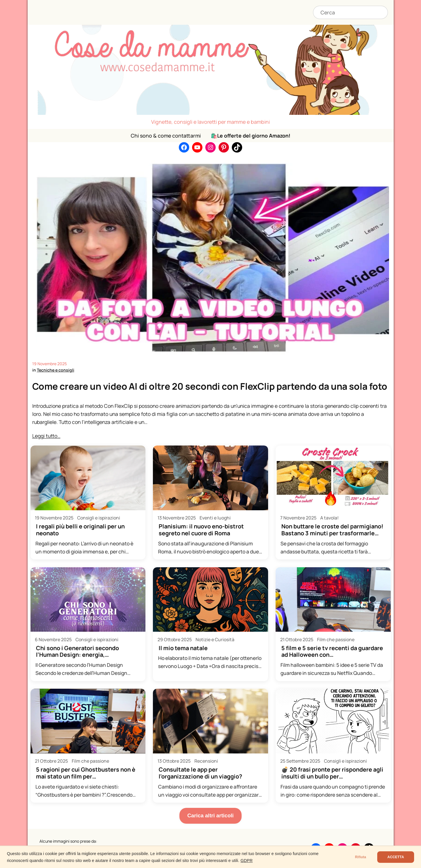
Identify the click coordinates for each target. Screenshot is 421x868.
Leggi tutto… (46, 436)
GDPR (246, 861)
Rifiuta (361, 857)
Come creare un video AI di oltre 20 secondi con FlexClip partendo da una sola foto (210, 386)
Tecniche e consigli (56, 370)
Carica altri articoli (211, 815)
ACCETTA (396, 857)
